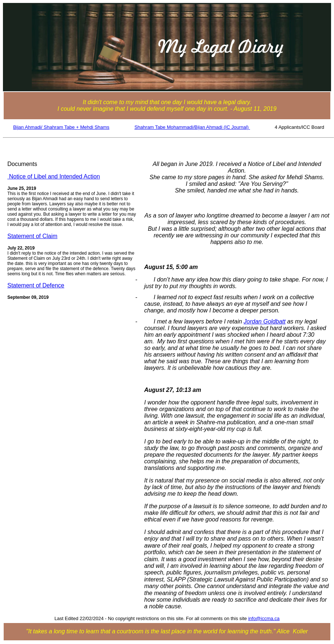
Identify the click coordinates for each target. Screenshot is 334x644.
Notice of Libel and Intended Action (54, 176)
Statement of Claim (32, 236)
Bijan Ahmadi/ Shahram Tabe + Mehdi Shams (61, 127)
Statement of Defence (36, 285)
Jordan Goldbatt (264, 321)
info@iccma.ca (264, 618)
